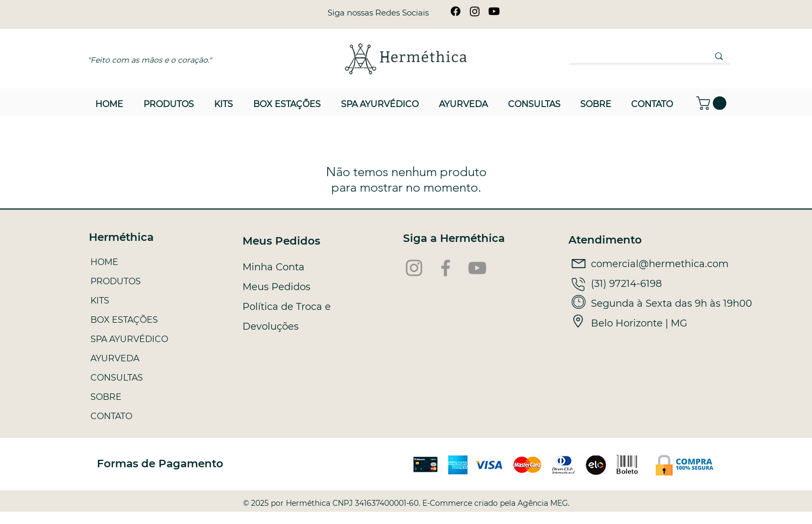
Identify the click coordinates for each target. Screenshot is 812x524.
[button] (713, 103)
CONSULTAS (117, 378)
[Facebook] (456, 11)
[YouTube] (477, 268)
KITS (100, 301)
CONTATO (111, 416)
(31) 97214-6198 (626, 284)
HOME (104, 262)
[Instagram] (475, 11)
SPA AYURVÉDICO (129, 339)
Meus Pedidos (276, 287)
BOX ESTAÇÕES (124, 320)
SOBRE (106, 397)
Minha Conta (274, 267)
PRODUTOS (116, 281)
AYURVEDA (115, 358)
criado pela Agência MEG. (522, 503)
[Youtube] (494, 11)
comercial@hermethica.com (660, 264)
